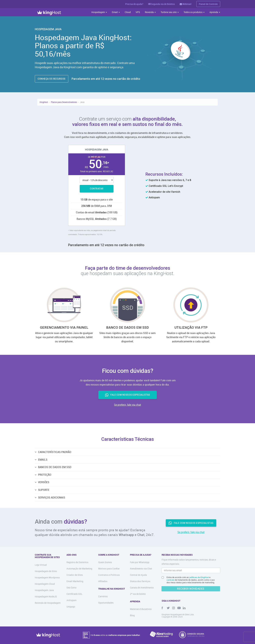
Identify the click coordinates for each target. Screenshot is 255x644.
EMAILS (43, 460)
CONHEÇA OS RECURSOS (52, 79)
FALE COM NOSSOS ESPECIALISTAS (128, 395)
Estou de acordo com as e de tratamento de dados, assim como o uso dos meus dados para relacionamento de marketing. (191, 580)
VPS (138, 12)
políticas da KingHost (199, 577)
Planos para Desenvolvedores (64, 102)
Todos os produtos (194, 12)
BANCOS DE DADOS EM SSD (55, 467)
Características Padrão (55, 452)
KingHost (44, 102)
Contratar (97, 189)
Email (116, 12)
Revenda (150, 12)
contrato (170, 580)
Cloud (128, 12)
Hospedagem (99, 12)
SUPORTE (44, 490)
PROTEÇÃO (45, 475)
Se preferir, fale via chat (127, 405)
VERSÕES (44, 482)
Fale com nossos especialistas (191, 523)
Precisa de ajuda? (134, 4)
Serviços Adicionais (52, 497)
